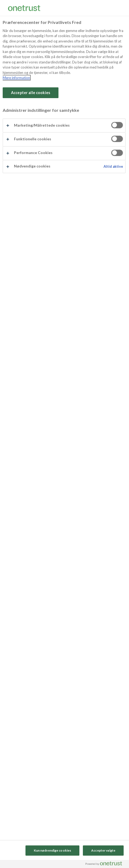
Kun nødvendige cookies (53, 850)
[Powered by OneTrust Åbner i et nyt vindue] (106, 865)
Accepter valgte (103, 850)
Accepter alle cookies (31, 93)
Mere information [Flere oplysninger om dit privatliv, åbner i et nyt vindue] (16, 78)
